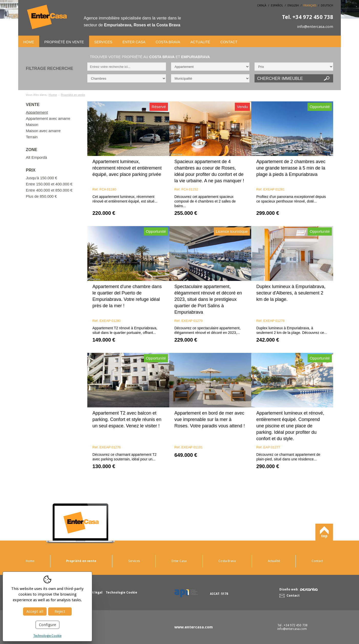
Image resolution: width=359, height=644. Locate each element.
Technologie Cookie (47, 636)
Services (103, 42)
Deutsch (327, 6)
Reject (60, 611)
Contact (229, 42)
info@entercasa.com (315, 27)
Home (29, 42)
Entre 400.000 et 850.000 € (49, 190)
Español (277, 6)
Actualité (200, 42)
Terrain (32, 137)
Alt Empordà (36, 157)
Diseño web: (298, 589)
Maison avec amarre (43, 131)
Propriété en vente (64, 42)
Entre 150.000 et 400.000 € (49, 184)
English (293, 6)
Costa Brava (168, 42)
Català (262, 6)
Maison (32, 125)
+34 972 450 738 (308, 17)
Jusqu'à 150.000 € (41, 178)
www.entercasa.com (194, 627)
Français (310, 6)
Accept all (35, 611)
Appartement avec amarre (48, 118)
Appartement (37, 112)
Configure (47, 625)
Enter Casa (134, 42)
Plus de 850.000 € (41, 196)
